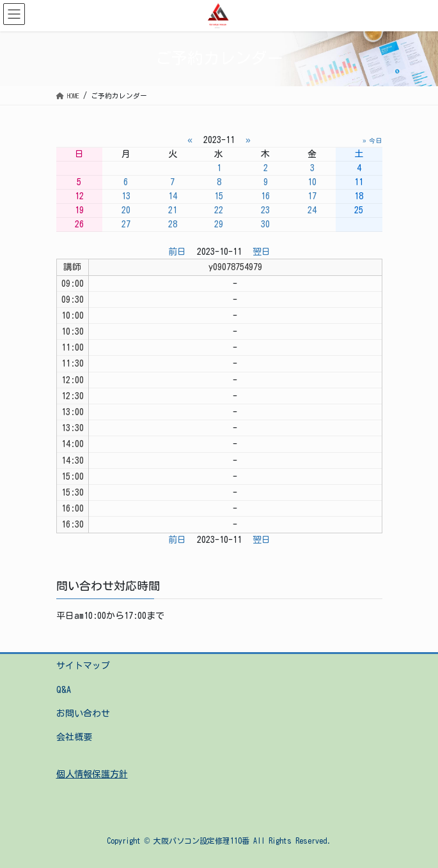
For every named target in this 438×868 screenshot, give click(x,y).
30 (265, 224)
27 (126, 224)
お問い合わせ (83, 713)
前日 (177, 252)
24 (312, 210)
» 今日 (372, 141)
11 (359, 182)
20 (126, 210)
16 (265, 196)
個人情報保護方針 (92, 774)
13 (126, 196)
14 (173, 196)
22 (219, 210)
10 (312, 182)
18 (359, 196)
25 (359, 210)
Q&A (64, 690)
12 (79, 196)
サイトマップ (83, 666)
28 (173, 224)
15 (219, 196)
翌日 (262, 252)
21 (173, 210)
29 (219, 224)
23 (265, 210)
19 (79, 210)
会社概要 (74, 737)
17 (312, 196)
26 (79, 224)
